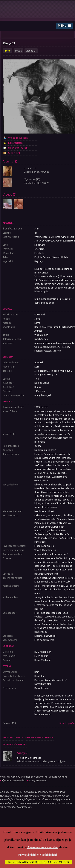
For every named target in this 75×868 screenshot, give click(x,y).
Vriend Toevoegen (18, 138)
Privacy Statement (37, 780)
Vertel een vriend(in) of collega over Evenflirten (23, 777)
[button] (65, 26)
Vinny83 (9, 43)
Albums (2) (10, 161)
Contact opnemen (58, 777)
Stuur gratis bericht (18, 148)
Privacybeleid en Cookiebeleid (37, 855)
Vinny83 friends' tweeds (39, 738)
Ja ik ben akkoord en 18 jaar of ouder (39, 862)
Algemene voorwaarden (13, 780)
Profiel (7, 51)
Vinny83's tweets (13, 738)
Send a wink (14, 153)
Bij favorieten (15, 143)
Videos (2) (31, 51)
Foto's (18, 51)
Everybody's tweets (15, 744)
